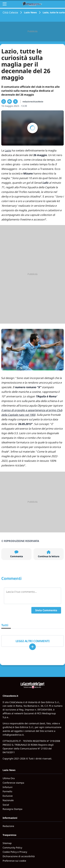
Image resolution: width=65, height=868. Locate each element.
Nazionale (8, 800)
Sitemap (7, 843)
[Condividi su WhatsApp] (4, 102)
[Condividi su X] (15, 102)
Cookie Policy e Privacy (15, 852)
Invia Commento (46, 610)
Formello (7, 791)
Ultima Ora (9, 778)
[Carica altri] (32, 647)
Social (6, 805)
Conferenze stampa (13, 783)
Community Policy (12, 848)
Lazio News (30, 12)
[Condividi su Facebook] (10, 102)
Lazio (8, 150)
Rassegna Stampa (12, 809)
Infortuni (8, 787)
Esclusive (8, 796)
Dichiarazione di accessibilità (19, 856)
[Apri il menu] (5, 4)
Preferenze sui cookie (14, 861)
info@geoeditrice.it (13, 735)
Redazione (8, 826)
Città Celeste (10, 12)
